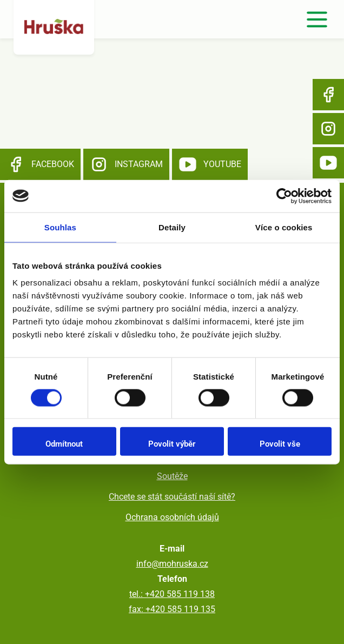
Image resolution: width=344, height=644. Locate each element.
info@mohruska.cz (172, 564)
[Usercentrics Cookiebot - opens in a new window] (284, 196)
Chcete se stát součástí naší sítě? (172, 497)
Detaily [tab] (172, 227)
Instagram (328, 129)
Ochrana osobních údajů (172, 517)
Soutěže (172, 476)
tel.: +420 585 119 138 (172, 594)
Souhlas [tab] (60, 227)
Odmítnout (64, 444)
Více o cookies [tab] (284, 227)
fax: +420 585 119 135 (172, 609)
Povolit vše (280, 444)
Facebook (328, 95)
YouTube (328, 163)
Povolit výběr (172, 444)
